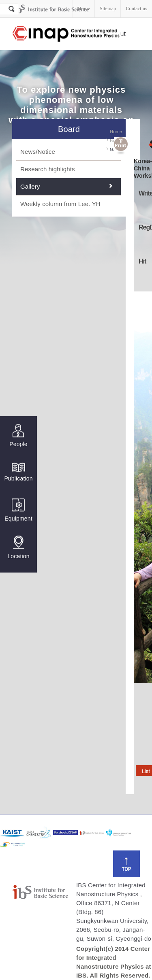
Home (84, 9)
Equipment (18, 510)
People (18, 435)
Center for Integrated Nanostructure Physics (66, 34)
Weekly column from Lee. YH (60, 204)
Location (18, 547)
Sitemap (108, 9)
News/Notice (38, 152)
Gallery (30, 186)
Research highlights (48, 169)
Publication (18, 471)
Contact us (136, 9)
